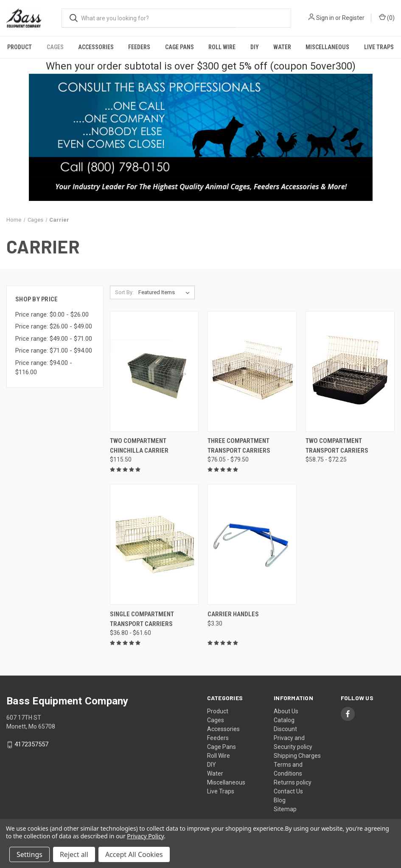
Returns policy (293, 782)
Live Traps (221, 791)
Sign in (325, 18)
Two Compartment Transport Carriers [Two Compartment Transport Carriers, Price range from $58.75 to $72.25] (337, 446)
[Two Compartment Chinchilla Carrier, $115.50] (154, 371)
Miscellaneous (327, 47)
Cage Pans (179, 47)
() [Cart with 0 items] (387, 17)
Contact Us (288, 791)
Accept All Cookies (134, 854)
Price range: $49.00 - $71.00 (54, 339)
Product (20, 47)
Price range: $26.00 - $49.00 (54, 326)
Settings (29, 854)
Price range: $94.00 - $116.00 (44, 368)
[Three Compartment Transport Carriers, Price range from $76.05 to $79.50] (252, 371)
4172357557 (31, 745)
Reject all (74, 854)
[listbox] (166, 292)
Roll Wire (222, 47)
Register (353, 18)
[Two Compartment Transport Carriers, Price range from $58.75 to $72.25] (350, 371)
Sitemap (285, 809)
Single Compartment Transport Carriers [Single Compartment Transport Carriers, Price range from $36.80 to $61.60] (142, 619)
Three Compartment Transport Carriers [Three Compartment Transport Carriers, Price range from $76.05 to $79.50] (239, 446)
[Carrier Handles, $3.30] (252, 544)
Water (282, 47)
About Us (286, 711)
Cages (55, 47)
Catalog (284, 720)
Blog (280, 800)
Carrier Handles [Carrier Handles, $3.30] (233, 614)
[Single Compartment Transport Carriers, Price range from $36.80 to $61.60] (154, 544)
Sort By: (124, 292)
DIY (255, 47)
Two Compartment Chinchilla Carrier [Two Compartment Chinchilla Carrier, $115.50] (139, 446)
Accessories (96, 47)
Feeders (139, 47)
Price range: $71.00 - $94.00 (54, 351)
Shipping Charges (297, 756)
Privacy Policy (145, 836)
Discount (285, 729)
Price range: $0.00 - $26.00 (52, 314)
